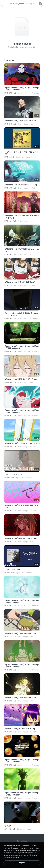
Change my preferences (11, 858)
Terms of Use (22, 841)
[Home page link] (4, 4)
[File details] (22, 79)
